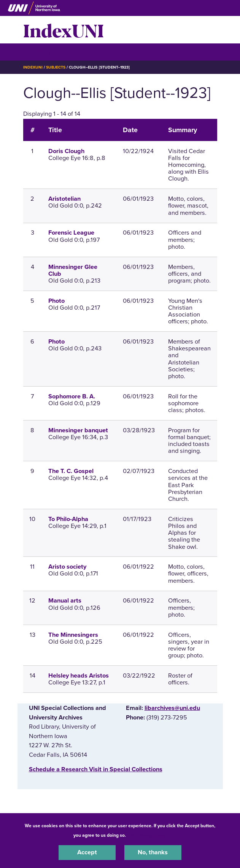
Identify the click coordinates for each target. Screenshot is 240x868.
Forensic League (71, 233)
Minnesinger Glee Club (73, 270)
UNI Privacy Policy (147, 835)
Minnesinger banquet (78, 430)
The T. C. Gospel (71, 471)
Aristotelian (64, 199)
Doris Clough (66, 151)
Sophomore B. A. (72, 396)
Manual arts (65, 601)
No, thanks (153, 852)
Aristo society (67, 567)
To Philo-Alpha (68, 519)
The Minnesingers (73, 635)
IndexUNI (64, 30)
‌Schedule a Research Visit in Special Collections (96, 769)
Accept (87, 852)
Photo (56, 301)
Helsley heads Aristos (79, 676)
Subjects (56, 67)
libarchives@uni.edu (172, 708)
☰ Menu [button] (37, 52)
